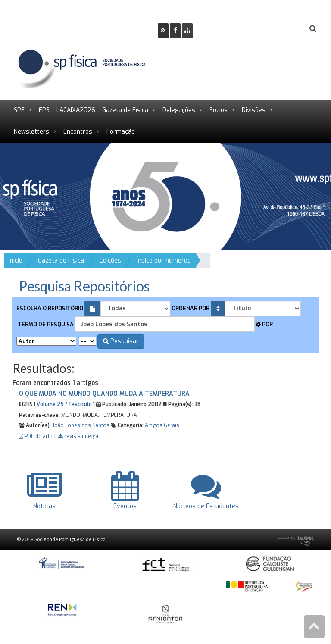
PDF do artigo (39, 436)
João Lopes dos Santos (81, 425)
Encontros (78, 132)
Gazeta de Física (125, 110)
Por (264, 324)
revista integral (79, 436)
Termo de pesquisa (45, 324)
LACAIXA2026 (76, 110)
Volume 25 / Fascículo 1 (66, 404)
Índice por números (164, 261)
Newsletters (31, 132)
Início (16, 261)
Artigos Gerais (162, 425)
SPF (19, 110)
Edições (110, 261)
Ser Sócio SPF (228, 29)
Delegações (179, 110)
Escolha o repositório (50, 308)
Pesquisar (121, 341)
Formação (121, 132)
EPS (44, 110)
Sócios (219, 110)
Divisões (254, 110)
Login (278, 29)
